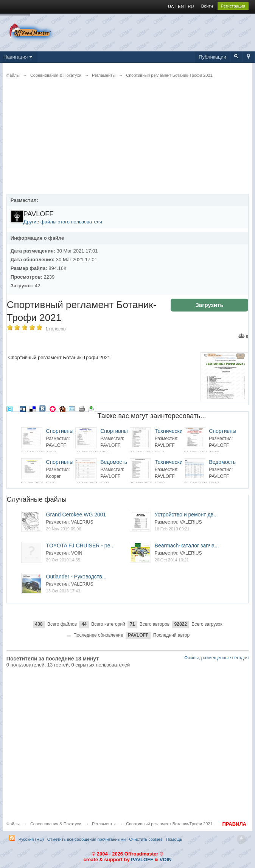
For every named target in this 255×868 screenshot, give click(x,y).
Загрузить (209, 305)
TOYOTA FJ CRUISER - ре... (81, 546)
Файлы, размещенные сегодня (216, 658)
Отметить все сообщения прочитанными (86, 839)
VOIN (166, 859)
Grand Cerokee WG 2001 (76, 515)
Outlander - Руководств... (76, 577)
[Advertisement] (127, 141)
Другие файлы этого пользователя (63, 222)
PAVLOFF (142, 859)
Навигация (19, 57)
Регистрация (233, 6)
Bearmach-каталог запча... (187, 546)
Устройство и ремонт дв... (186, 515)
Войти (207, 6)
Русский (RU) (31, 839)
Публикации (212, 57)
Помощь (174, 839)
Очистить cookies (146, 839)
